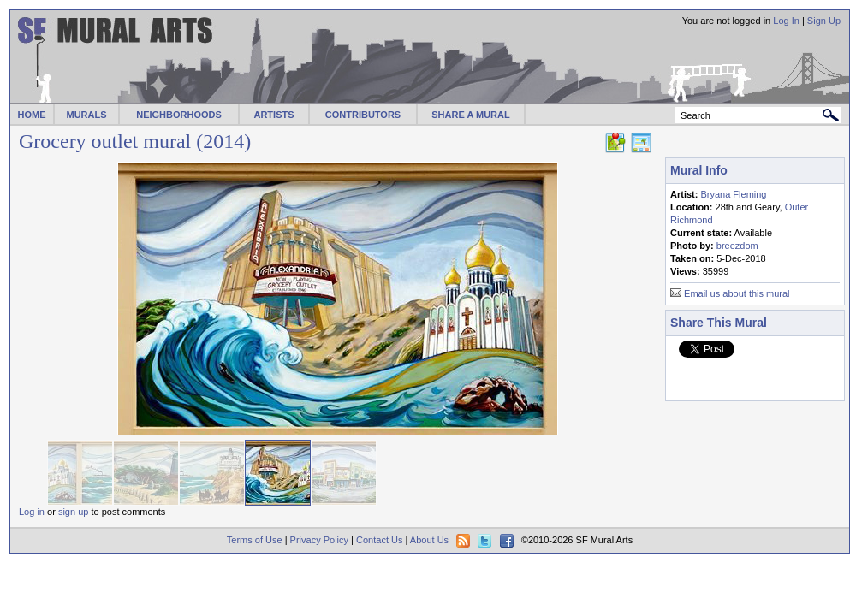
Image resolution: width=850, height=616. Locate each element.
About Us (429, 540)
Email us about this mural (737, 293)
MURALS (86, 115)
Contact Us (379, 540)
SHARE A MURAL (470, 115)
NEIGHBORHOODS (179, 115)
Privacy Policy (319, 540)
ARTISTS (273, 115)
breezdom (737, 246)
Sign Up (824, 21)
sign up (73, 512)
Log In (786, 21)
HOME (32, 115)
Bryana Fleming (733, 194)
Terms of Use (255, 540)
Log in (32, 512)
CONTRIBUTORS (363, 115)
